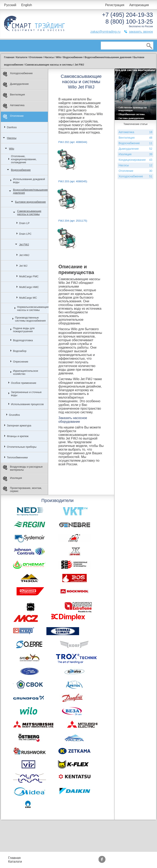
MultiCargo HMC (29, 287)
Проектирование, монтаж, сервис (22, 490)
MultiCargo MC (28, 298)
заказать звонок (141, 32)
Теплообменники (17, 457)
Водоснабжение (21, 170)
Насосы (12, 138)
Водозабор (20, 351)
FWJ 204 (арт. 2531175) (73, 221)
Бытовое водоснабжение (30, 202)
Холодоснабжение (18, 74)
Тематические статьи (131, 862)
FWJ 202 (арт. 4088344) (73, 142)
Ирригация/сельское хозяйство (26, 372)
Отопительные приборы (22, 447)
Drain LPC (25, 234)
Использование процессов (27, 404)
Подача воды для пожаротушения (24, 330)
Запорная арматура (19, 426)
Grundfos (14, 415)
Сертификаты (102, 862)
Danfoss (12, 127)
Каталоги (15, 862)
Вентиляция (14, 95)
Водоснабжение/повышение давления (30, 191)
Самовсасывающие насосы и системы (29, 213)
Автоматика (14, 106)
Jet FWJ (24, 244)
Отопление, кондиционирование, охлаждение (24, 159)
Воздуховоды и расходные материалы (23, 468)
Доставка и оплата (64, 863)
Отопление (13, 117)
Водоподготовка (23, 340)
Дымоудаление (16, 85)
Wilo (12, 149)
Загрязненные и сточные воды (26, 394)
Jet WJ (23, 266)
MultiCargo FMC (29, 276)
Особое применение (24, 383)
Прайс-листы (35, 858)
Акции (96, 858)
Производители (133, 856)
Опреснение (21, 362)
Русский (10, 5)
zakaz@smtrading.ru (105, 32)
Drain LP (24, 223)
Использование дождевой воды (29, 181)
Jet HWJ (24, 255)
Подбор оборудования (66, 856)
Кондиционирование (135, 160)
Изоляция (12, 479)
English (27, 5)
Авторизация (139, 5)
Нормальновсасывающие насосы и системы (33, 308)
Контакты (37, 863)
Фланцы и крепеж (18, 436)
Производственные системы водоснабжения (30, 319)
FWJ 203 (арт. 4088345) (73, 181)
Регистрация (115, 5)
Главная (14, 858)
